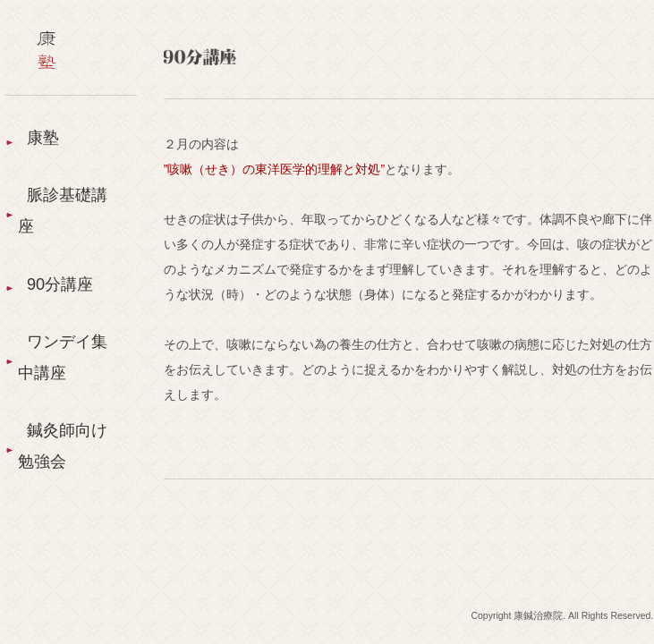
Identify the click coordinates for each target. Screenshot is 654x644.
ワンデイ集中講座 (63, 357)
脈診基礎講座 (63, 211)
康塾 (43, 138)
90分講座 (60, 284)
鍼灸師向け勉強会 (63, 446)
